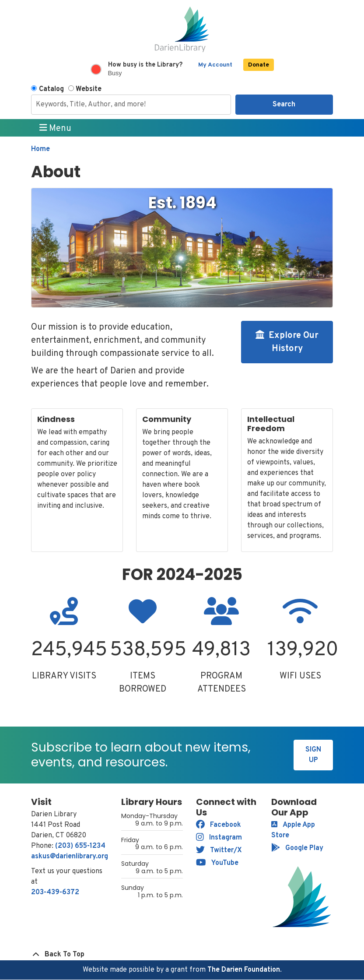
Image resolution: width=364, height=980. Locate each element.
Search (284, 105)
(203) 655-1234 (80, 846)
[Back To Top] (182, 955)
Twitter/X (219, 850)
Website (89, 89)
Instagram (219, 838)
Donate (259, 65)
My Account (215, 65)
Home (40, 149)
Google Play (297, 848)
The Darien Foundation (244, 970)
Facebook (219, 825)
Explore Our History (287, 342)
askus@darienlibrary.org (70, 857)
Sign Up (313, 755)
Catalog (51, 89)
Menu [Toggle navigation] (56, 128)
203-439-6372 (55, 892)
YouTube (217, 863)
